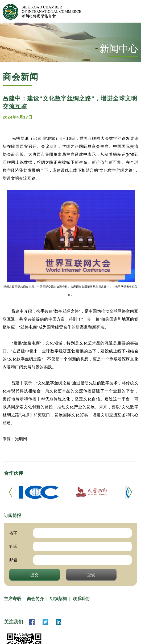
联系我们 (81, 599)
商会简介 (35, 599)
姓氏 (13, 546)
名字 (13, 533)
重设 (92, 575)
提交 (35, 575)
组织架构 (58, 599)
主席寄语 (13, 599)
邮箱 (13, 560)
